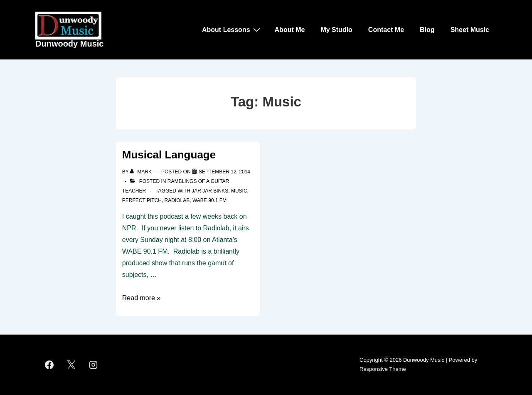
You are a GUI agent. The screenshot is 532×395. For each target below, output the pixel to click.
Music (239, 191)
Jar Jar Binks (210, 191)
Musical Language (169, 155)
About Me (290, 30)
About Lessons (232, 30)
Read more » (142, 298)
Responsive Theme (383, 369)
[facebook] (49, 365)
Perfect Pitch (142, 200)
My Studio (336, 30)
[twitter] (71, 365)
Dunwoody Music (69, 44)
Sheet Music (470, 30)
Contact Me (386, 30)
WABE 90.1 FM (209, 200)
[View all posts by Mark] (142, 172)
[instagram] (94, 365)
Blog (427, 30)
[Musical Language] (224, 172)
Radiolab (177, 200)
